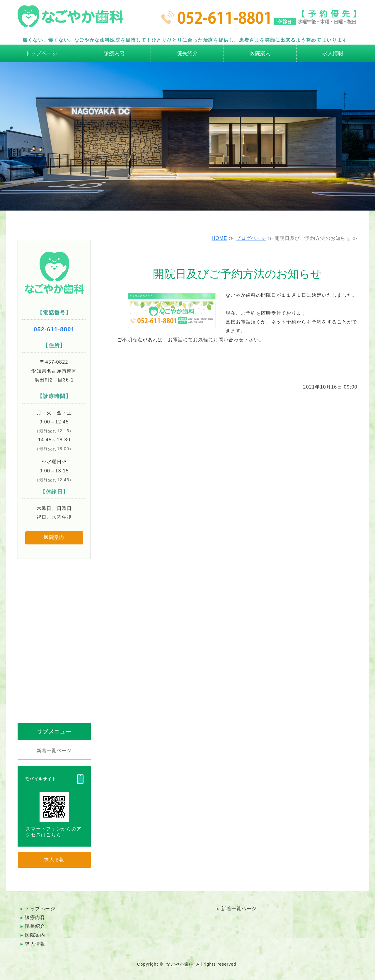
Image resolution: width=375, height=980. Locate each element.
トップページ (41, 53)
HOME (220, 238)
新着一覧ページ (54, 751)
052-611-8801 (54, 329)
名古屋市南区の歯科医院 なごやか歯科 (70, 19)
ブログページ (251, 238)
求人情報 (333, 53)
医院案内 (260, 53)
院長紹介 (187, 53)
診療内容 (114, 53)
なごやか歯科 (180, 964)
